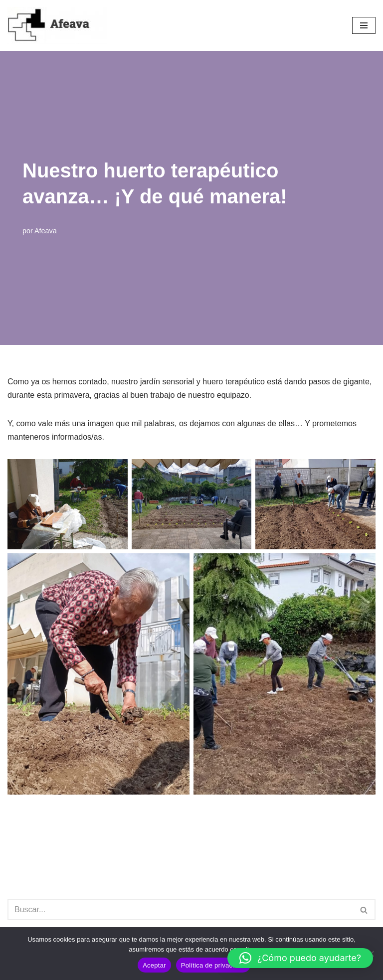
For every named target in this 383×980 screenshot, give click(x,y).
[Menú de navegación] (364, 25)
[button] (300, 958)
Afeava (46, 231)
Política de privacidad (213, 965)
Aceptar (154, 965)
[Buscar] (180, 910)
